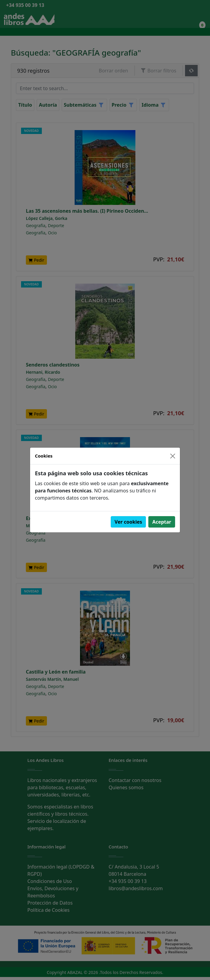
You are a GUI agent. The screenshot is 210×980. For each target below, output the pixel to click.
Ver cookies (128, 522)
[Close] (173, 456)
